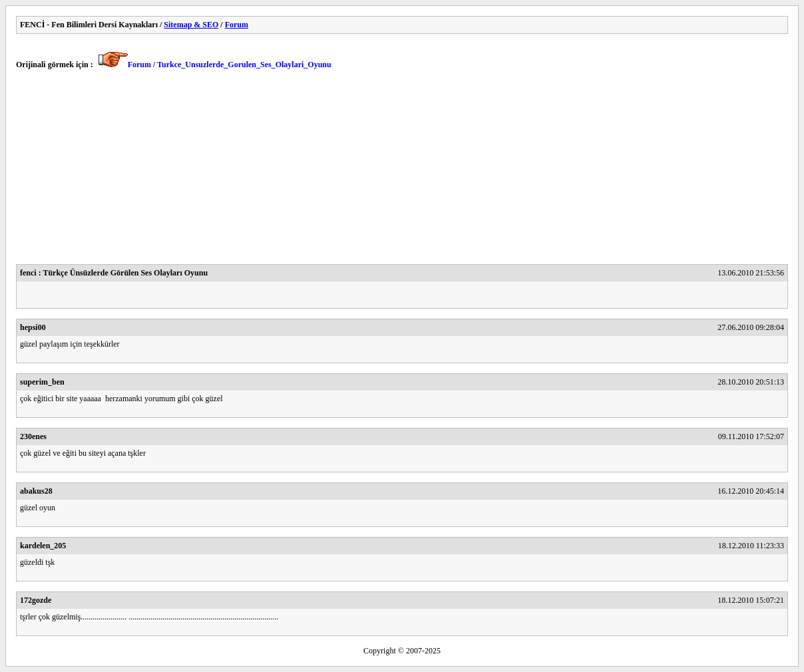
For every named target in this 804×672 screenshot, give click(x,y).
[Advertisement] (402, 171)
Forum (237, 25)
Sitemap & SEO (191, 25)
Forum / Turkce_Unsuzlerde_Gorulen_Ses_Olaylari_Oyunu (230, 65)
